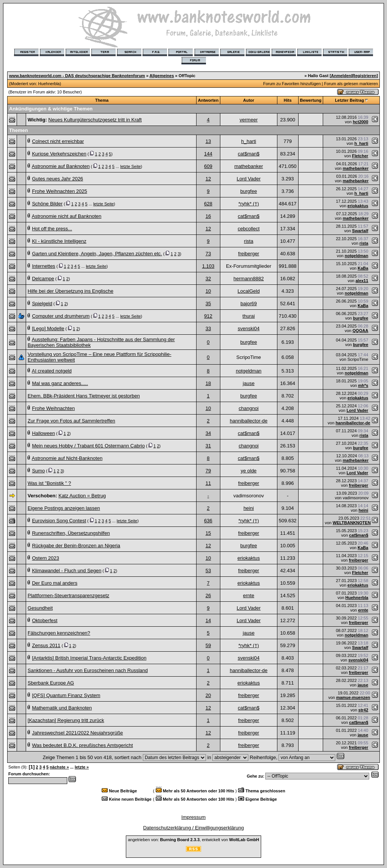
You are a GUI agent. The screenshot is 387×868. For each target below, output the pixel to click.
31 (208, 446)
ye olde (249, 471)
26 (208, 595)
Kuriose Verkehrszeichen (59, 154)
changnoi (248, 408)
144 (208, 154)
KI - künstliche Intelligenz (59, 241)
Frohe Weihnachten (53, 408)
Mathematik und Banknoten (62, 708)
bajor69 (248, 304)
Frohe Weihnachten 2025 (60, 191)
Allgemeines (162, 76)
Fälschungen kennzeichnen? (59, 633)
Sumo (39, 471)
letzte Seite (130, 166)
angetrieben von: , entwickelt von (193, 840)
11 (208, 483)
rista (249, 241)
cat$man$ (248, 154)
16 (208, 216)
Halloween (44, 433)
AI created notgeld (52, 371)
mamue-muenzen (353, 697)
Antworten (208, 100)
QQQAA (361, 331)
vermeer (249, 120)
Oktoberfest (45, 620)
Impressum (193, 817)
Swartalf (360, 231)
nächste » (60, 767)
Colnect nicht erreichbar (58, 141)
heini (248, 508)
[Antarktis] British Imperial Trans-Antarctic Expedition (89, 658)
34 (208, 433)
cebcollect (249, 229)
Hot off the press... (52, 229)
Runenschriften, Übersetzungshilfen (71, 533)
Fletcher (360, 156)
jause (248, 383)
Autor (248, 100)
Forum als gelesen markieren (351, 84)
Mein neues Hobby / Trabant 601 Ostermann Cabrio (88, 446)
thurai (249, 316)
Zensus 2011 (46, 645)
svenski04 (249, 328)
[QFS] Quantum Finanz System (66, 695)
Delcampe (43, 279)
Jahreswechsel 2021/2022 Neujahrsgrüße (78, 733)
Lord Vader (248, 179)
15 (208, 533)
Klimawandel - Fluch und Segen (67, 571)
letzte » (82, 767)
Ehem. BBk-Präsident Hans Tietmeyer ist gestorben (84, 396)
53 (208, 571)
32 (208, 279)
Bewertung (311, 100)
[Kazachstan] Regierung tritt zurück (66, 720)
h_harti (249, 141)
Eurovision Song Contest (59, 521)
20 (208, 695)
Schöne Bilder (47, 204)
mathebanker (249, 166)
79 (208, 471)
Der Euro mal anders (55, 583)
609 (208, 166)
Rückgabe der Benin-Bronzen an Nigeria (76, 546)
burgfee (249, 191)
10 (208, 291)
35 (208, 304)
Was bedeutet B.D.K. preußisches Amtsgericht (83, 745)
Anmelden (341, 76)
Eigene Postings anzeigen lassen (64, 508)
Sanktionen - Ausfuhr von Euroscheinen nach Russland (88, 670)
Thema (102, 100)
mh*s (363, 385)
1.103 (208, 266)
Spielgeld (42, 304)
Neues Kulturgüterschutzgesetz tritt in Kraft (95, 120)
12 (208, 179)
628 (208, 204)
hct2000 (360, 122)
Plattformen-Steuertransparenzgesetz (68, 595)
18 (208, 383)
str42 (363, 710)
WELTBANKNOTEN (352, 523)
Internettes (44, 266)
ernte (249, 595)
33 (208, 328)
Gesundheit (40, 608)
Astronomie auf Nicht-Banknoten (67, 458)
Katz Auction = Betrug (82, 496)
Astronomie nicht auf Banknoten (67, 216)
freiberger (249, 254)
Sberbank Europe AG (51, 683)
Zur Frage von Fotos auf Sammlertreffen (71, 421)
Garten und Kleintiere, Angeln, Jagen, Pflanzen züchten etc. (97, 254)
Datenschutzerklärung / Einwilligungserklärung (194, 828)
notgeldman (356, 256)
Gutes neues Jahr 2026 (58, 179)
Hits (288, 100)
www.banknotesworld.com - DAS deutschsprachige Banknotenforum (77, 76)
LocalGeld (249, 291)
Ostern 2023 (46, 558)
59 (208, 645)
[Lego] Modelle (48, 328)
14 (208, 620)
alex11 (362, 281)
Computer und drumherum (61, 316)
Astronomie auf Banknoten (61, 166)
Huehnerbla (49, 84)
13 (208, 141)
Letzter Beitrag (349, 100)
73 (208, 254)
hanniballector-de (249, 421)
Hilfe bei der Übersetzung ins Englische (70, 291)
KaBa (363, 268)
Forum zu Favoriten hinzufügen (292, 84)
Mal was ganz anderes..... (60, 383)
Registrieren (364, 76)
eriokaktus (358, 206)
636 (208, 521)
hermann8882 (249, 279)
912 (208, 316)
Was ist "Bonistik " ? (49, 483)
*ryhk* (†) (249, 204)
